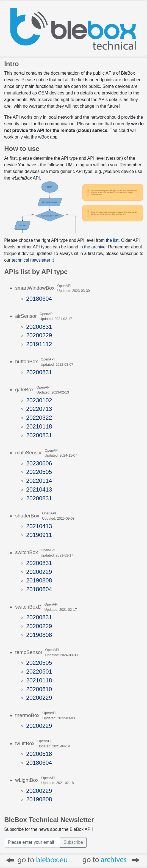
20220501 (39, 672)
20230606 (39, 463)
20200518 (39, 754)
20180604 (39, 299)
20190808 (39, 580)
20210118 (39, 426)
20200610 (39, 689)
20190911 (39, 535)
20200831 (39, 327)
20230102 (39, 400)
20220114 (39, 481)
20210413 (39, 489)
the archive (95, 247)
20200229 (39, 335)
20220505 (39, 472)
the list (112, 240)
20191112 (39, 344)
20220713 (39, 409)
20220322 (39, 418)
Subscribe (73, 842)
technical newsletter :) (33, 260)
